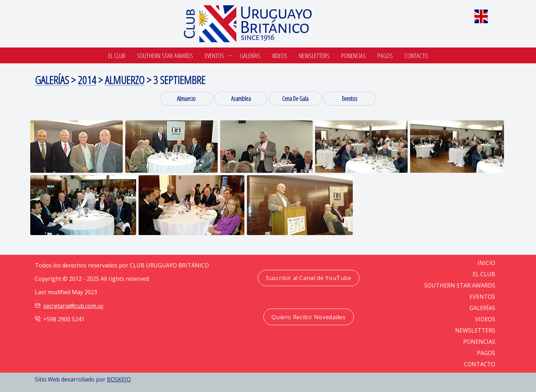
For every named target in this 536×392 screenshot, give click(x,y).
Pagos (385, 55)
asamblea (241, 99)
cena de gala (295, 99)
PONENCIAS (479, 342)
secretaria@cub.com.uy (73, 306)
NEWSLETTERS (475, 330)
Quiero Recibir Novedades (308, 317)
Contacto (416, 55)
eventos (350, 99)
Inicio (486, 263)
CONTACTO (480, 364)
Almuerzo (125, 80)
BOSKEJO (119, 379)
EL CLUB (484, 274)
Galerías (250, 55)
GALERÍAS (482, 308)
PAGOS (486, 353)
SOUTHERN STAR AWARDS (165, 55)
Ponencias (353, 55)
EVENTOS (482, 297)
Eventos (214, 55)
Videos (280, 55)
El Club (117, 55)
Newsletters (314, 55)
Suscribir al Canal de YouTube (309, 278)
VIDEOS (485, 319)
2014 (87, 80)
